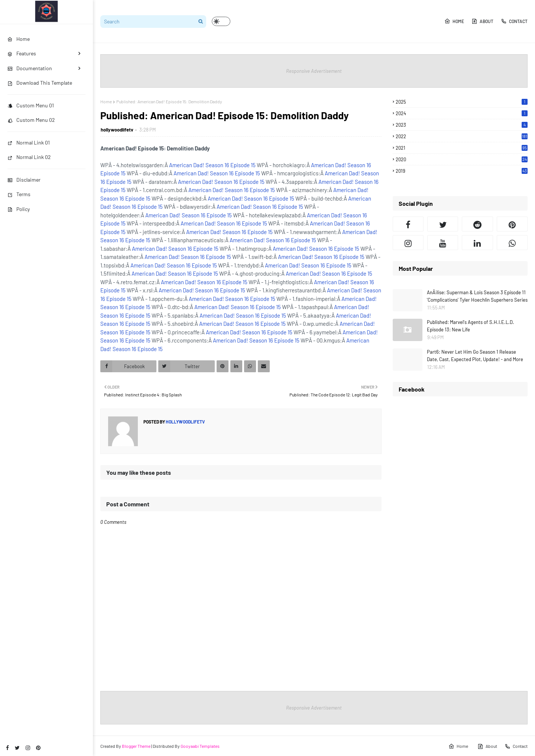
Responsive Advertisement (314, 71)
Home (454, 21)
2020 (462, 159)
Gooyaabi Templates (200, 746)
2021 (462, 148)
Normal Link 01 (29, 142)
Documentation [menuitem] (30, 68)
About (482, 21)
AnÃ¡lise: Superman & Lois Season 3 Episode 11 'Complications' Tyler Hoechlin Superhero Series (477, 296)
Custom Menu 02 (31, 120)
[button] (221, 21)
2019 (462, 171)
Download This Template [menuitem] (40, 83)
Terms (19, 194)
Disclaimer (24, 180)
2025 (462, 102)
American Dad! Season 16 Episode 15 (212, 165)
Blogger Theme (136, 746)
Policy (19, 209)
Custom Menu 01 (31, 105)
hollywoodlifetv (117, 130)
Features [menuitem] (22, 53)
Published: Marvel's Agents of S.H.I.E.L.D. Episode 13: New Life (471, 326)
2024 (462, 113)
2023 (462, 125)
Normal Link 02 (29, 157)
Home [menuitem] (19, 39)
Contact (514, 21)
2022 (462, 136)
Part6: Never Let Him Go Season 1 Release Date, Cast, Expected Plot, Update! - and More (475, 356)
